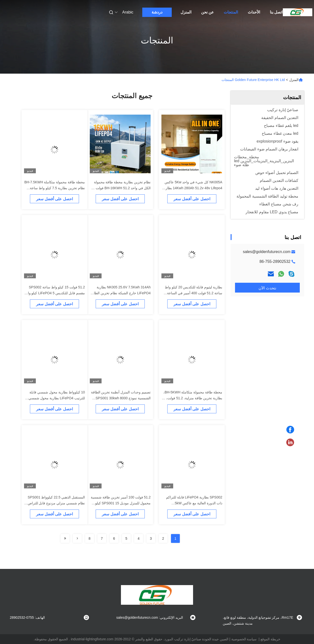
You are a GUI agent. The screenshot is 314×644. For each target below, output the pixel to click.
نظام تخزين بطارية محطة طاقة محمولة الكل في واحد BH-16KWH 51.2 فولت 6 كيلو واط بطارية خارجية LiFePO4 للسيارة (121, 188)
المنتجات (231, 12)
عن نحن (208, 12)
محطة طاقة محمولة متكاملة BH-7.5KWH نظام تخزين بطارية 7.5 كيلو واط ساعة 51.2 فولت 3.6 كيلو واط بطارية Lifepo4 (55, 188)
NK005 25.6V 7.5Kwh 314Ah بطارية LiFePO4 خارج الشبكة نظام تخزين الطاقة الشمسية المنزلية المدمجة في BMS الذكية (120, 293)
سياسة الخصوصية (244, 639)
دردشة (157, 12)
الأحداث (254, 12)
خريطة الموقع (270, 639)
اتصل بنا (276, 12)
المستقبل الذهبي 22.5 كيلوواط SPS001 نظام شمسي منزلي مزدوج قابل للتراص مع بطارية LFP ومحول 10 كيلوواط (56, 503)
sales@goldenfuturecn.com (267, 252)
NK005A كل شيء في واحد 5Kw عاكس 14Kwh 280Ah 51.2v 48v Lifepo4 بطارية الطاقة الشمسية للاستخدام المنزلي (193, 188)
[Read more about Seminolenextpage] (77, 538)
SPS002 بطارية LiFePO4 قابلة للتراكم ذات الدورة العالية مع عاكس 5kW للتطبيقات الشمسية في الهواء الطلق (194, 503)
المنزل (186, 12)
